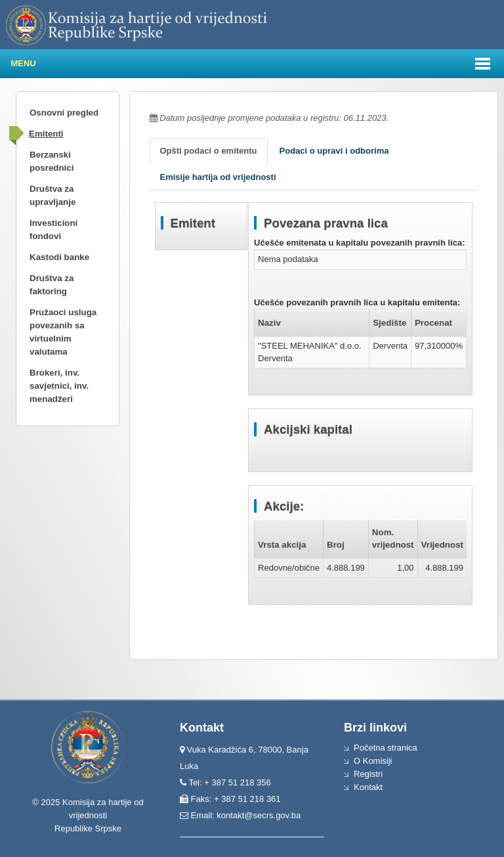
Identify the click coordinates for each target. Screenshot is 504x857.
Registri (368, 774)
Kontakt (368, 787)
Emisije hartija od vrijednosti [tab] (218, 177)
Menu (24, 63)
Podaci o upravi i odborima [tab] (334, 151)
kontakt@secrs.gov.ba (259, 815)
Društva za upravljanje (52, 195)
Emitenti (46, 134)
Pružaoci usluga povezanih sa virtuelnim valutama (63, 332)
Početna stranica (386, 748)
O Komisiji (373, 761)
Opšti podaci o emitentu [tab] (209, 151)
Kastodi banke (59, 257)
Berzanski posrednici (52, 161)
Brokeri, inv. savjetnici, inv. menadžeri (59, 386)
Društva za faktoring (52, 285)
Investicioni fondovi (53, 230)
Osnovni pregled (64, 113)
